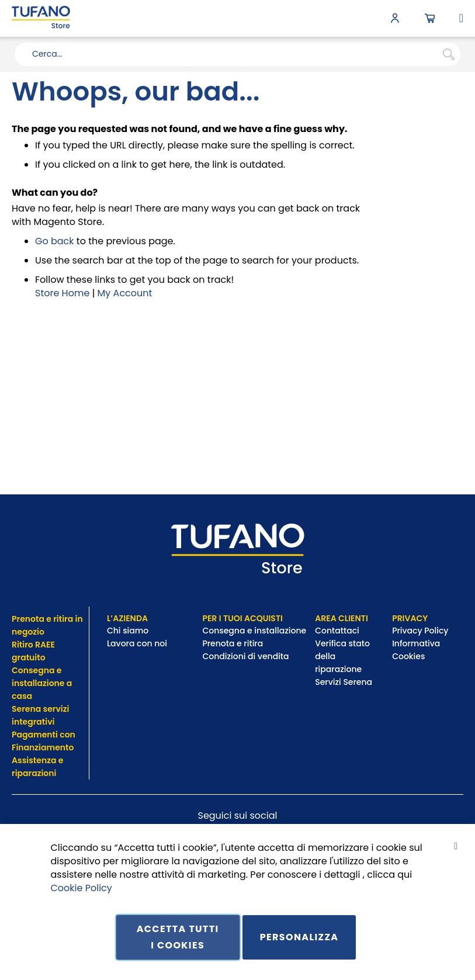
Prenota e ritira (233, 643)
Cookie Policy (82, 887)
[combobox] (237, 54)
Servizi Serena (344, 682)
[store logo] (41, 18)
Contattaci (338, 631)
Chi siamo (128, 631)
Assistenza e (37, 760)
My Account (125, 293)
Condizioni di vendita (245, 656)
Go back (55, 241)
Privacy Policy (421, 631)
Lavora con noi (138, 643)
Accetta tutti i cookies (178, 937)
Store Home (62, 293)
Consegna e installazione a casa (42, 683)
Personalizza (299, 937)
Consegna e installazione (254, 631)
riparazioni (34, 773)
